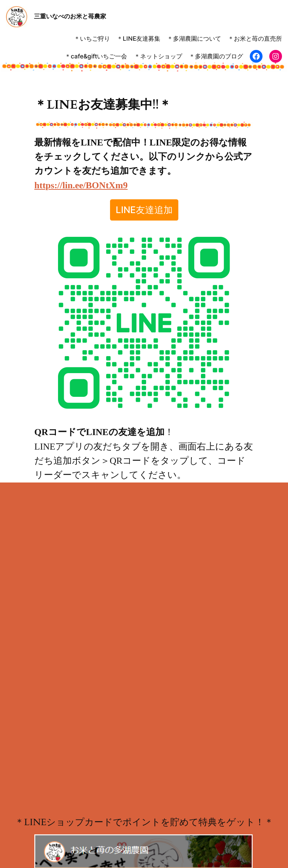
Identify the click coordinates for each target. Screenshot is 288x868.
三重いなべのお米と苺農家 (70, 16)
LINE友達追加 (144, 210)
